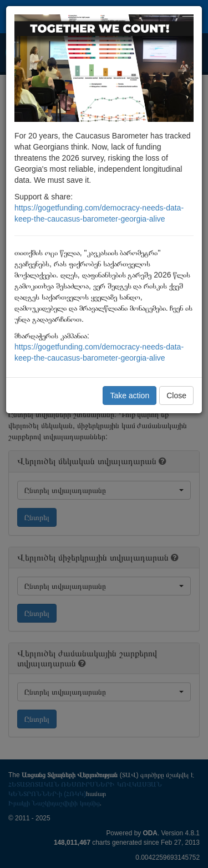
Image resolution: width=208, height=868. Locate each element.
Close (176, 396)
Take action (130, 396)
